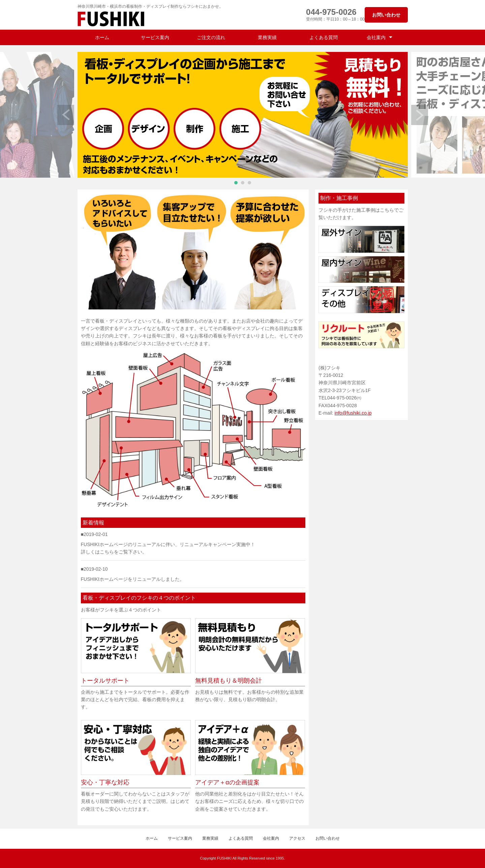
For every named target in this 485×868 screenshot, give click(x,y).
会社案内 (376, 37)
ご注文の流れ (211, 37)
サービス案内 (155, 37)
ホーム (102, 37)
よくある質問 (324, 37)
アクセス (297, 838)
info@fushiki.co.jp (353, 413)
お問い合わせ (386, 15)
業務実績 (267, 37)
